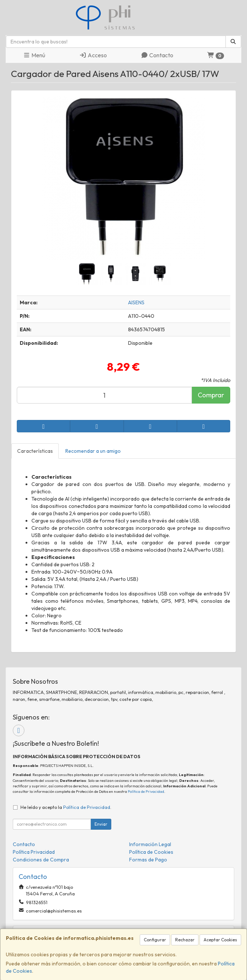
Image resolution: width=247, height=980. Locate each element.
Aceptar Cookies (220, 940)
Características (35, 451)
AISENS (136, 302)
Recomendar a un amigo (93, 451)
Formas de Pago (148, 860)
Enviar (101, 824)
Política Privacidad (34, 852)
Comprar (211, 395)
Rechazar (185, 940)
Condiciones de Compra (41, 860)
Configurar (155, 940)
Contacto (157, 55)
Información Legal (150, 844)
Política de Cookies (151, 852)
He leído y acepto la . (66, 807)
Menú (34, 55)
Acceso (93, 55)
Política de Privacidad (146, 792)
